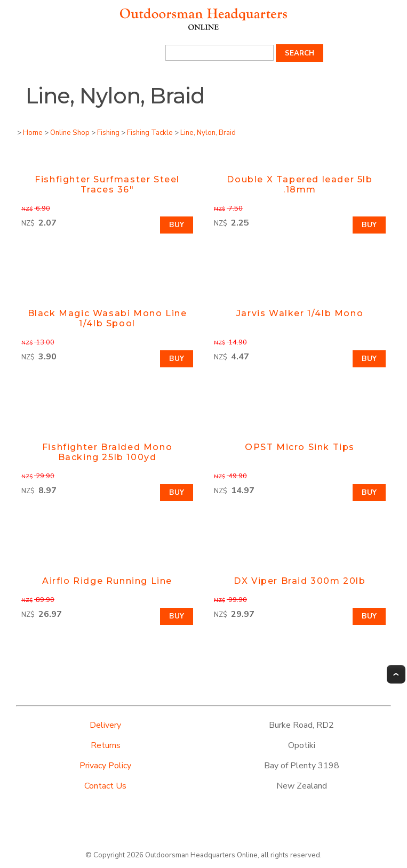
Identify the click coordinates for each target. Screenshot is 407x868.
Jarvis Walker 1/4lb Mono (300, 313)
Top (396, 674)
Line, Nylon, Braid (208, 133)
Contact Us (105, 786)
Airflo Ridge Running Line (107, 581)
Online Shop (70, 133)
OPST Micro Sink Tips (300, 447)
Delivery (105, 725)
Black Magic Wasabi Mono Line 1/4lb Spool (107, 318)
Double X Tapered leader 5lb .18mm (300, 184)
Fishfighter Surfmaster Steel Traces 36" (107, 184)
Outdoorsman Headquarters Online (201, 855)
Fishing (108, 133)
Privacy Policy (105, 766)
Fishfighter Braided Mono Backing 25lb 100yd (107, 452)
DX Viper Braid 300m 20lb (300, 581)
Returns (106, 745)
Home (33, 133)
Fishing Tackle (150, 133)
